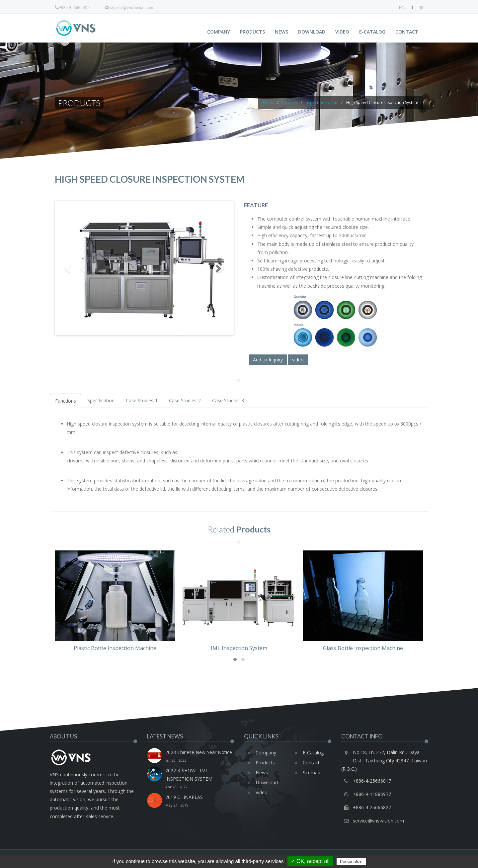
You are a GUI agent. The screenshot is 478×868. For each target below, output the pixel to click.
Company (219, 32)
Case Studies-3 (228, 400)
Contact (407, 32)
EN (402, 8)
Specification (101, 400)
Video (342, 32)
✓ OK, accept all (310, 861)
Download (312, 32)
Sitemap (306, 772)
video (298, 360)
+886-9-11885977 (372, 794)
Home (269, 102)
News (281, 32)
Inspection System (322, 102)
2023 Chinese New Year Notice (199, 757)
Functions (66, 401)
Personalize (351, 862)
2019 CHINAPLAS (184, 802)
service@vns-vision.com (129, 8)
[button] (235, 659)
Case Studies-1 (142, 400)
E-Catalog (372, 32)
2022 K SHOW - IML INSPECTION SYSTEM (200, 779)
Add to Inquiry (268, 360)
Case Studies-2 (185, 400)
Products (252, 32)
